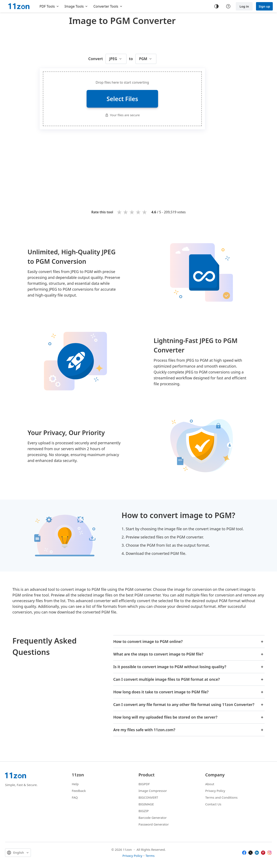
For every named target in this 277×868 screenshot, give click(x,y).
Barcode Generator (153, 818)
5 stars (145, 212)
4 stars (138, 212)
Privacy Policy (215, 791)
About (210, 784)
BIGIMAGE (146, 804)
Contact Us (213, 804)
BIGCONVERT (148, 797)
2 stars (126, 212)
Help (75, 784)
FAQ (75, 797)
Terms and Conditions (222, 797)
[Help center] (228, 6)
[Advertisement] (122, 39)
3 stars (132, 212)
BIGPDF (144, 784)
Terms (150, 856)
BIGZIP (144, 811)
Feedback (79, 791)
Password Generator (154, 824)
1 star (120, 212)
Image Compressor (153, 791)
